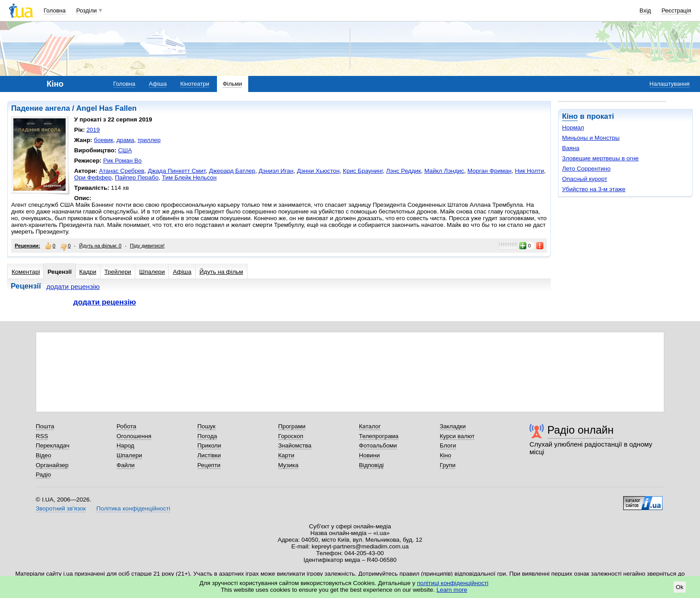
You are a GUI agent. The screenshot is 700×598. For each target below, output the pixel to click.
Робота (126, 426)
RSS (42, 436)
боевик (103, 140)
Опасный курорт (585, 179)
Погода (207, 436)
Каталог (370, 426)
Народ (125, 445)
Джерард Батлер (232, 171)
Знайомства (295, 445)
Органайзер (52, 465)
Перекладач (52, 445)
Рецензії (59, 272)
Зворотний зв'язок (61, 508)
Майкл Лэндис (444, 171)
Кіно (570, 116)
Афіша (158, 84)
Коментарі (26, 272)
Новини (369, 455)
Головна (55, 10)
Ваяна (571, 148)
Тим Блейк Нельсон (190, 178)
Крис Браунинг (363, 171)
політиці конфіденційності (453, 583)
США (125, 150)
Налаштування (670, 84)
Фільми (232, 84)
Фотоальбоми (378, 445)
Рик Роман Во (122, 161)
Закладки (453, 426)
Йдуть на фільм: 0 (100, 246)
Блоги (448, 445)
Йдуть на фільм (221, 272)
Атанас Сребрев (122, 171)
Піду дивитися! (147, 246)
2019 (93, 130)
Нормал (573, 128)
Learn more (452, 590)
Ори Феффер (93, 178)
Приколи (209, 445)
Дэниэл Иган (276, 171)
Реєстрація (676, 10)
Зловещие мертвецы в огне (600, 158)
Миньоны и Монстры (591, 138)
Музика (288, 465)
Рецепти (209, 465)
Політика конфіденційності (133, 508)
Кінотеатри (195, 84)
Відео (44, 455)
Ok (680, 587)
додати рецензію (73, 286)
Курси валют (457, 436)
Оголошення (134, 436)
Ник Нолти (529, 171)
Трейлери (118, 272)
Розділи (87, 10)
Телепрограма (379, 436)
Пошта (45, 426)
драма (125, 140)
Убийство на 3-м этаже (594, 189)
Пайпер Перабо (137, 178)
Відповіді (371, 465)
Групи (448, 465)
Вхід (646, 10)
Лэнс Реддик (404, 171)
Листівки (209, 455)
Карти (286, 455)
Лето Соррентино (586, 169)
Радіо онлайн (581, 430)
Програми (292, 426)
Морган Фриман (490, 171)
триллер (149, 140)
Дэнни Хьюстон (318, 171)
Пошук (206, 426)
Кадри (88, 272)
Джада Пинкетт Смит (177, 171)
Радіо (43, 475)
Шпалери (152, 272)
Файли (126, 465)
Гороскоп (291, 436)
